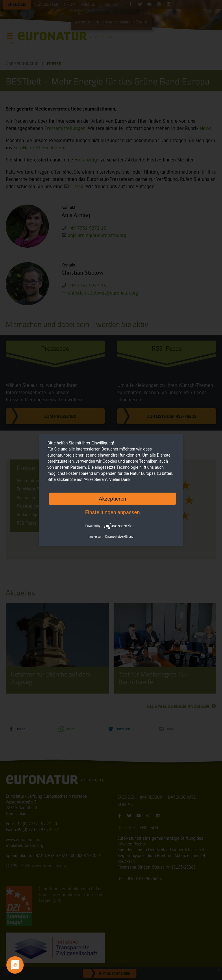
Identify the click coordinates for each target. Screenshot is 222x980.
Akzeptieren (113, 498)
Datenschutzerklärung (119, 537)
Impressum (96, 537)
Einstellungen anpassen (112, 512)
